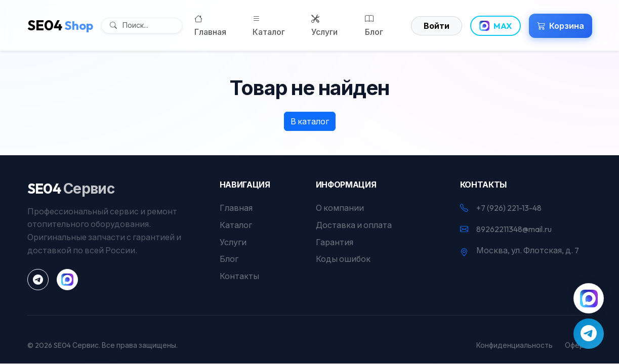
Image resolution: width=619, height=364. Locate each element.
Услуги (324, 25)
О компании (340, 208)
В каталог (310, 121)
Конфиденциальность (514, 345)
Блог (374, 25)
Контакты (239, 276)
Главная (210, 25)
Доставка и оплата (354, 225)
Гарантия (335, 242)
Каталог (269, 25)
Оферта (579, 345)
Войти (437, 26)
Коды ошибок (343, 259)
